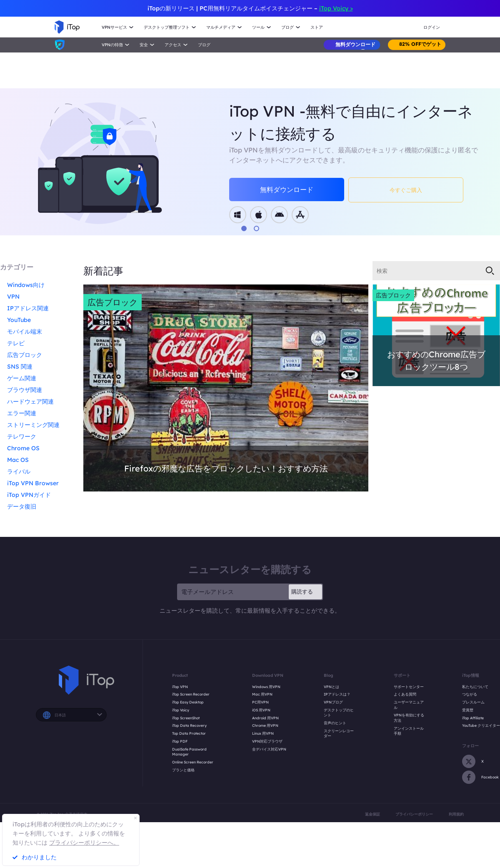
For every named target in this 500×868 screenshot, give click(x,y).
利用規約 (456, 814)
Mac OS (18, 460)
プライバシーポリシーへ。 (84, 843)
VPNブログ (333, 702)
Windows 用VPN (266, 687)
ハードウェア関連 (30, 402)
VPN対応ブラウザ (267, 741)
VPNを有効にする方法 (409, 718)
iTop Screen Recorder (191, 694)
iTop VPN (180, 687)
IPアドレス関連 (28, 308)
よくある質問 (405, 694)
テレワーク (22, 436)
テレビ (16, 343)
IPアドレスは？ (337, 694)
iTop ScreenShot (186, 718)
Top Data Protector (189, 733)
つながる (470, 694)
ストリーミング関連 (33, 425)
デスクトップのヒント (339, 713)
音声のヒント (335, 723)
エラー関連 (22, 413)
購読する (302, 591)
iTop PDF (180, 741)
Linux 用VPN (263, 733)
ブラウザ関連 (25, 390)
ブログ (204, 45)
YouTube (19, 320)
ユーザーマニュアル (409, 705)
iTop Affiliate (473, 718)
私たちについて (475, 687)
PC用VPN (260, 702)
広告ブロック (25, 355)
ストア (317, 27)
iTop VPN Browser (33, 483)
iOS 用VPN (261, 710)
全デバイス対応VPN (269, 749)
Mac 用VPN (262, 694)
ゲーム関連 (22, 378)
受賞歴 (468, 710)
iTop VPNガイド (29, 495)
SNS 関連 (20, 367)
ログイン (432, 27)
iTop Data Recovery (189, 725)
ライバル (19, 471)
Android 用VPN (265, 718)
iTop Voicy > (336, 8)
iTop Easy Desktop (188, 702)
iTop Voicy (181, 710)
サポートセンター (409, 687)
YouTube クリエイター (481, 725)
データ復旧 (22, 506)
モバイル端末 (25, 332)
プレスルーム (473, 702)
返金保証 (372, 814)
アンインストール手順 (409, 731)
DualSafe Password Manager (189, 752)
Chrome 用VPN (265, 725)
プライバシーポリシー (414, 814)
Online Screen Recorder (193, 762)
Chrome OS (23, 448)
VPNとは (331, 687)
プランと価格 (183, 770)
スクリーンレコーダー (339, 733)
